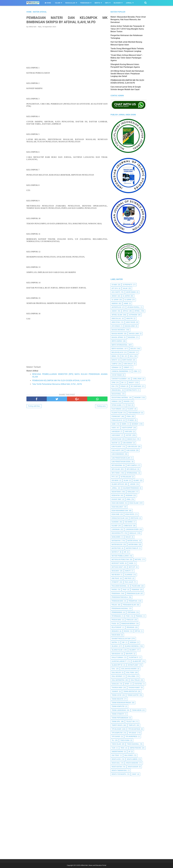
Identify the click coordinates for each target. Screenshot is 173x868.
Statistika (138, 684)
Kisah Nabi (116, 514)
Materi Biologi (117, 545)
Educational (116, 394)
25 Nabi (114, 285)
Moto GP (132, 567)
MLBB (131, 563)
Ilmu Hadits (116, 450)
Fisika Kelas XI (117, 420)
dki (122, 383)
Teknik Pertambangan (120, 718)
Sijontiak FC (134, 657)
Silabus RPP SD (117, 665)
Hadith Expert (127, 428)
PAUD (125, 590)
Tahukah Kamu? (134, 688)
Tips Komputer (117, 733)
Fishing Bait (116, 416)
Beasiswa (132, 337)
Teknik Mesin (137, 710)
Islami (58, 3)
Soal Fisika (130, 673)
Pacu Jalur (129, 582)
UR (129, 752)
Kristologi (134, 518)
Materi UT (115, 552)
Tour (113, 748)
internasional (132, 473)
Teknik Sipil (116, 722)
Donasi (123, 386)
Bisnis (114, 356)
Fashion (126, 401)
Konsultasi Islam (118, 518)
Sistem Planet (133, 665)
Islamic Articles (118, 484)
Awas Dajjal (116, 319)
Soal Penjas (135, 680)
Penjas (114, 605)
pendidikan (116, 594)
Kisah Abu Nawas (118, 503)
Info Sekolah (132, 469)
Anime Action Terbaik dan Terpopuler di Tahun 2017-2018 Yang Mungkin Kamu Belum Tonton (127, 29)
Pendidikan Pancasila (120, 597)
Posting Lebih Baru (34, 407)
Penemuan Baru (117, 601)
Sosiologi (115, 684)
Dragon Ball (116, 390)
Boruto (114, 360)
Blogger (117, 3)
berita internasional (120, 345)
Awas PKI (130, 319)
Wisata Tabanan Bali (119, 770)
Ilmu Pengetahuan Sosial (121, 462)
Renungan (130, 627)
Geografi (135, 424)
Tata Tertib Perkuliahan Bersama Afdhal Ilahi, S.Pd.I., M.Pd (57, 385)
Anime (126, 304)
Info (107, 3)
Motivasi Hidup (117, 567)
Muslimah (115, 571)
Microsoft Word (118, 563)
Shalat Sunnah (117, 657)
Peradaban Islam (129, 605)
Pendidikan (85, 3)
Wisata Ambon (132, 759)
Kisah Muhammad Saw (120, 511)
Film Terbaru (116, 409)
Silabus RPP (137, 661)
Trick (122, 748)
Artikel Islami (117, 315)
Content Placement (119, 379)
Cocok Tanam (117, 375)
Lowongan (116, 529)
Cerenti (127, 367)
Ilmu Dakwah (127, 443)
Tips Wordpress (131, 737)
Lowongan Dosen (132, 529)
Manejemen (116, 537)
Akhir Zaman (131, 292)
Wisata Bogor (133, 767)
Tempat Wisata (117, 725)
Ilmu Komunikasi (118, 454)
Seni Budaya (116, 654)
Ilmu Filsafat (117, 447)
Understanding (117, 752)
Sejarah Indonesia (132, 646)
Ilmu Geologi (132, 447)
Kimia (128, 499)
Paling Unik (136, 586)
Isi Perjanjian (126, 477)
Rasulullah (70, 3)
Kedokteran (116, 492)
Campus (115, 364)
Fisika (129, 416)
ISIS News (115, 480)
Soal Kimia (131, 676)
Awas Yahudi (131, 322)
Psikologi (130, 620)
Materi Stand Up (132, 548)
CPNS (113, 383)
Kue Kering (129, 522)
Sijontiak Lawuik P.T (119, 661)
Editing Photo (131, 390)
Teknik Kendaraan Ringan (121, 703)
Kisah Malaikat (117, 507)
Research (115, 631)
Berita (97, 3)
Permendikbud (117, 612)
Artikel (137, 311)
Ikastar (114, 443)
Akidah (114, 296)
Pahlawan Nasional (119, 586)
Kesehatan (116, 495)
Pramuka (139, 616)
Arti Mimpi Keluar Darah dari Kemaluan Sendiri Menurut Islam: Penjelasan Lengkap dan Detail (127, 74)
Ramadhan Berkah (128, 624)
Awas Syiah (116, 322)
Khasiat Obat (116, 499)
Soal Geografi (117, 676)
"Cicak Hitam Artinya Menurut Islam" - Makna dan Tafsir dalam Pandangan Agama (127, 58)
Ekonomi (137, 398)
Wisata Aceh (116, 759)
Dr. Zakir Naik (136, 386)
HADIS (114, 428)
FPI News (131, 420)
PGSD (128, 616)
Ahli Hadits (116, 292)
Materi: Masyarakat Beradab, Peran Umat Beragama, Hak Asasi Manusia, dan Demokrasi (128, 20)
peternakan (116, 616)
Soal (113, 669)
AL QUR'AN (126, 296)
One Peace (115, 578)
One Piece (128, 578)
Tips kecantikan (134, 729)
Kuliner (114, 526)
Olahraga (129, 575)
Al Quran (115, 300)
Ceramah (115, 367)
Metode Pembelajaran (120, 556)
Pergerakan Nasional (120, 608)
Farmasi (115, 401)
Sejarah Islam (117, 650)
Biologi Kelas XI (117, 352)
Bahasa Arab (130, 326)
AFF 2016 (115, 288)
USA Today (115, 755)
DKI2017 (132, 383)
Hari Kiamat (116, 435)
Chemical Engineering (120, 371)
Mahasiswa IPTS (118, 533)
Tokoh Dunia (125, 740)
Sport (127, 684)
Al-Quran (128, 300)
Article (126, 311)
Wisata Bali (116, 763)
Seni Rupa (129, 654)
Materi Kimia (133, 545)
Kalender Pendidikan (131, 488)
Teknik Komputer (118, 706)
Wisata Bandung (132, 763)
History (129, 435)
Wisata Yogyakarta (119, 774)
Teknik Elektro (133, 695)
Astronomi (133, 315)
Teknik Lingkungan (119, 710)
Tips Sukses (116, 737)
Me (125, 552)
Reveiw (127, 631)
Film (129, 405)
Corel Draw (137, 379)
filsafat (130, 409)
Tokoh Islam (116, 744)
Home (48, 3)
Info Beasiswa (117, 465)
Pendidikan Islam (133, 594)
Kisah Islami (134, 503)
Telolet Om (130, 722)
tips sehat (132, 733)
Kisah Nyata (130, 514)
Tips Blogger (116, 729)
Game (114, 424)
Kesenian (129, 495)
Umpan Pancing (135, 748)
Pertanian (131, 612)
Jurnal (129, 3)
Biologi (133, 349)
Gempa (124, 424)
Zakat (134, 774)
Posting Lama (101, 407)
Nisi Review (116, 575)
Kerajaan (131, 492)
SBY (123, 642)
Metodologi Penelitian (120, 560)
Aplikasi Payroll (133, 307)
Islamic (136, 480)
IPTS (113, 477)
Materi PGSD (116, 548)
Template (132, 725)
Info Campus (132, 465)
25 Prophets (127, 285)
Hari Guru (128, 432)
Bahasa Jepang (117, 337)
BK (123, 356)
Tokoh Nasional (133, 744)
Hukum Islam (116, 439)
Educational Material (120, 398)
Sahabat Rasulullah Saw (121, 639)
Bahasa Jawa (134, 334)
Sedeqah (133, 642)
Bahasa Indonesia (118, 330)
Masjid (128, 537)
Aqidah (114, 311)
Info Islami (116, 469)
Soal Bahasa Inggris (129, 669)
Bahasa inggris (117, 334)
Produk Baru (116, 620)
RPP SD (137, 631)
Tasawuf (115, 691)
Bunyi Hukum (127, 360)
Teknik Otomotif (118, 714)
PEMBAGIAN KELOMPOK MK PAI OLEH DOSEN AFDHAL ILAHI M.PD (61, 381)
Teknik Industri (117, 699)
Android (115, 304)
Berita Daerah (117, 341)
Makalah (133, 533)
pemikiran (135, 590)
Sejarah (115, 646)
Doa (113, 386)
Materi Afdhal (133, 541)
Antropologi (116, 307)
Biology (132, 352)
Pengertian (133, 601)
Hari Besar (116, 432)
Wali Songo (129, 755)
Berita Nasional (118, 349)
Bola (132, 356)
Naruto (128, 571)
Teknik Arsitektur (130, 691)
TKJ (113, 740)
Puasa (114, 624)
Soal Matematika (118, 680)
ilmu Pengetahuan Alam (121, 458)
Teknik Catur (116, 695)
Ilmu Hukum (131, 450)
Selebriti (133, 650)
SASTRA (114, 642)
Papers (114, 590)
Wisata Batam (117, 767)
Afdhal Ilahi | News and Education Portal (93, 865)
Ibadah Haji (132, 439)
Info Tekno (116, 473)
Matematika (116, 541)
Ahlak (125, 288)
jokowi (133, 484)
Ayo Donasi (116, 326)
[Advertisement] (67, 48)
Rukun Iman (116, 635)
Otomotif (115, 582)
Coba (135, 371)
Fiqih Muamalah (134, 413)
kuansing (115, 522)
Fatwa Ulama (117, 405)
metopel (138, 560)
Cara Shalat (128, 364)
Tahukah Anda (117, 688)
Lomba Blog (128, 526)
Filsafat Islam (117, 413)
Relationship (117, 627)
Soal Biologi (116, 673)
